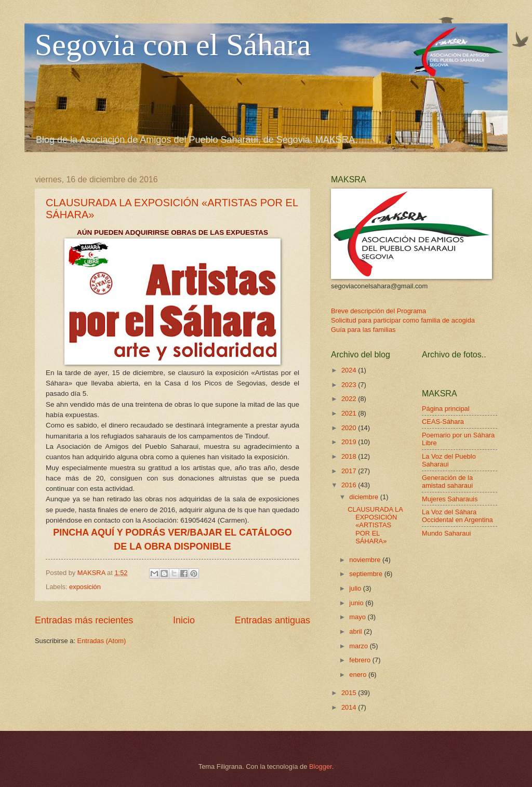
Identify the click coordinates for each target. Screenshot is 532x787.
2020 (350, 428)
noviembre (366, 560)
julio (356, 588)
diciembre (364, 497)
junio (357, 603)
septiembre (367, 574)
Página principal (446, 409)
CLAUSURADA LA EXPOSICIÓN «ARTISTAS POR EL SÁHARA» (375, 525)
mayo (358, 617)
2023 (350, 385)
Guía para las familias (363, 330)
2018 (350, 456)
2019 (350, 442)
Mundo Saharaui (446, 533)
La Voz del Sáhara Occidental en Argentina (457, 516)
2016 (350, 485)
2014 (350, 707)
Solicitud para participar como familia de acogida (403, 320)
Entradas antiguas (272, 620)
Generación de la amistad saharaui (447, 482)
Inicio (184, 620)
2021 (350, 413)
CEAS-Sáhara (443, 422)
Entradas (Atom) (102, 641)
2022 (350, 399)
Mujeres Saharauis (450, 499)
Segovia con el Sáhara (173, 45)
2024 (350, 370)
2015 (350, 693)
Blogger (321, 766)
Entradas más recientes (84, 620)
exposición (85, 587)
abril (356, 631)
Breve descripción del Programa (378, 311)
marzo (359, 646)
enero (359, 675)
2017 (350, 471)
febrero (361, 660)
